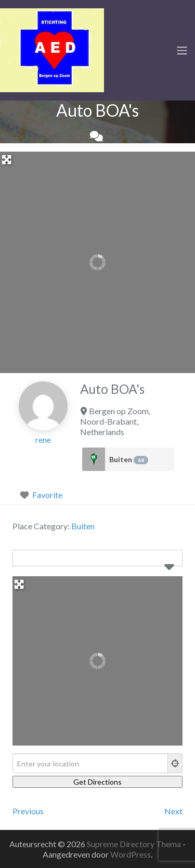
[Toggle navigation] (182, 51)
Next (173, 811)
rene (43, 439)
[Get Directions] (97, 782)
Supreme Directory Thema (135, 844)
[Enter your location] (90, 763)
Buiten (129, 460)
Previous (28, 811)
